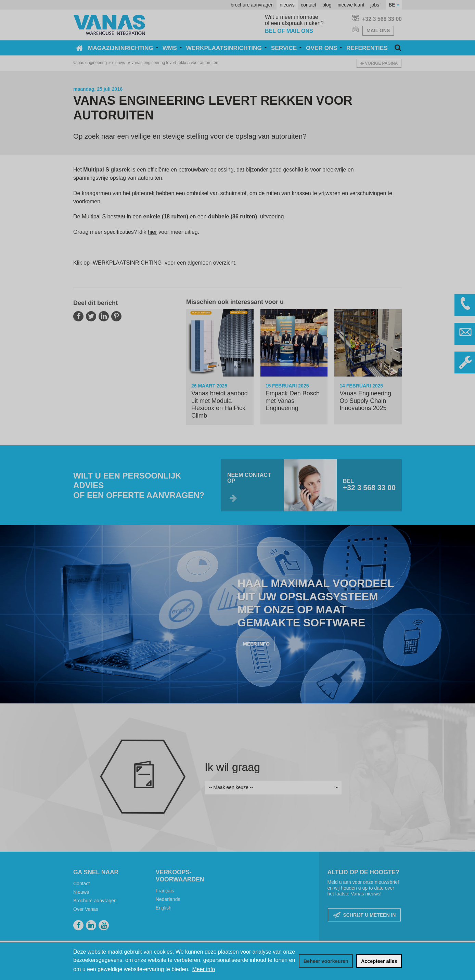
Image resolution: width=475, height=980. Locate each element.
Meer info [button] (203, 969)
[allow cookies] (379, 961)
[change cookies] (326, 961)
